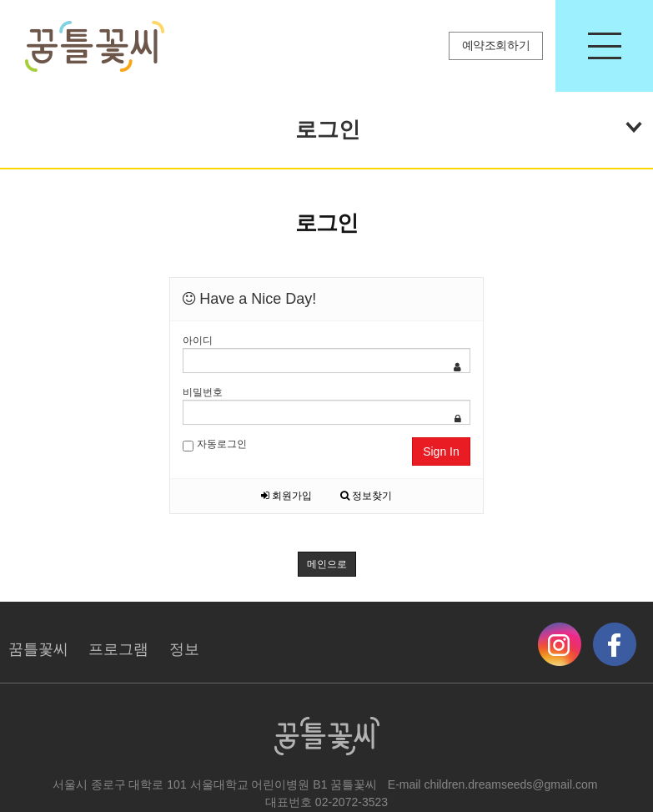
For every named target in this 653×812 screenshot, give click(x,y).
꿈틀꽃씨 (38, 649)
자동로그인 (214, 445)
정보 (184, 649)
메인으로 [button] (327, 564)
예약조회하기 (496, 45)
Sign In (441, 451)
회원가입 (286, 496)
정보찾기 (366, 496)
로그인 (469, 126)
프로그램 (118, 649)
